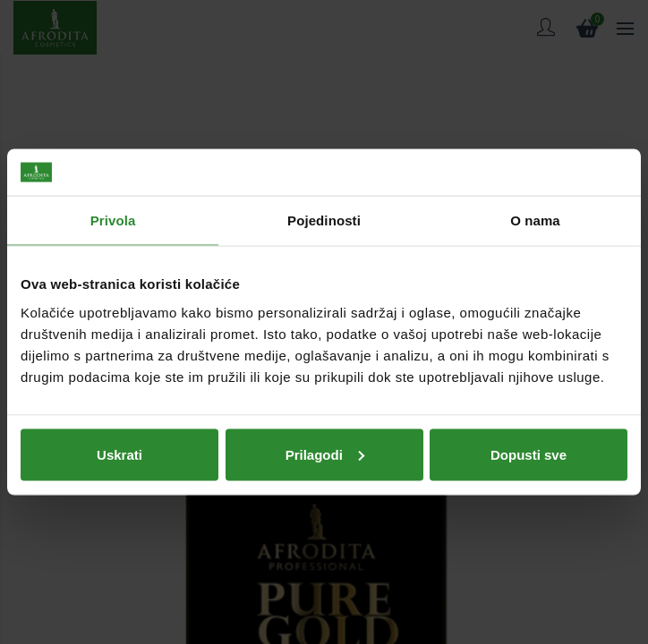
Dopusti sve (529, 454)
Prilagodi (325, 454)
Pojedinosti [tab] (324, 220)
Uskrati (119, 454)
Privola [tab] (113, 220)
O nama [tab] (535, 220)
